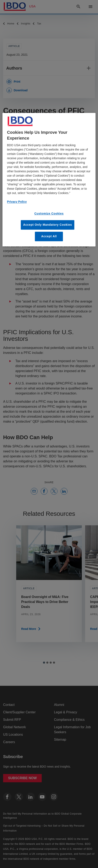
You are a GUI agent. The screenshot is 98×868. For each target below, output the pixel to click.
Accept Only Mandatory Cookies (47, 225)
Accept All (49, 236)
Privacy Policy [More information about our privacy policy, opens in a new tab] (17, 202)
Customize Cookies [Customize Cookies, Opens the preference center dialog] (49, 213)
